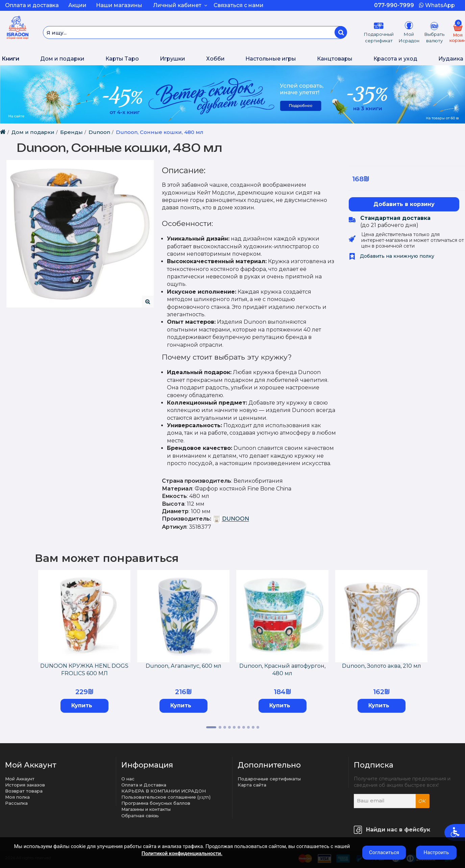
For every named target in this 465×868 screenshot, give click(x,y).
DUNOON (236, 519)
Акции (77, 5)
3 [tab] (225, 727)
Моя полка (17, 797)
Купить (82, 705)
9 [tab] (253, 727)
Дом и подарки (62, 59)
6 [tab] (239, 727)
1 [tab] (211, 727)
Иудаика (451, 59)
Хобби (215, 59)
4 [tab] (229, 727)
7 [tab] (244, 727)
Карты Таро (122, 59)
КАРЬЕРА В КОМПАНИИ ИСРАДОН (164, 791)
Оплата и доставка (32, 5)
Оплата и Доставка (144, 785)
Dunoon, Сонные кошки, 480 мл (160, 132)
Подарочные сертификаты (269, 779)
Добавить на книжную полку (391, 256)
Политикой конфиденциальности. (182, 853)
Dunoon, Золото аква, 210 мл (382, 666)
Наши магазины (119, 5)
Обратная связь (140, 816)
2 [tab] (220, 727)
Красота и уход (395, 59)
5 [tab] (234, 727)
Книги (10, 59)
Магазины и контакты (146, 809)
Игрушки (173, 59)
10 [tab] (258, 727)
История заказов (25, 785)
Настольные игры (271, 59)
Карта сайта (252, 785)
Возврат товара (24, 791)
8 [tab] (248, 727)
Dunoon (99, 132)
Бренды (71, 132)
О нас (128, 779)
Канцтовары (335, 59)
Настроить (436, 852)
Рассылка (16, 803)
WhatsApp (437, 5)
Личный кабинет (180, 5)
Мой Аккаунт (20, 779)
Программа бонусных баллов (156, 803)
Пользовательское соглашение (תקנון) (166, 797)
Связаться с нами (239, 5)
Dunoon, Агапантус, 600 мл (183, 666)
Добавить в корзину (404, 204)
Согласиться (384, 852)
